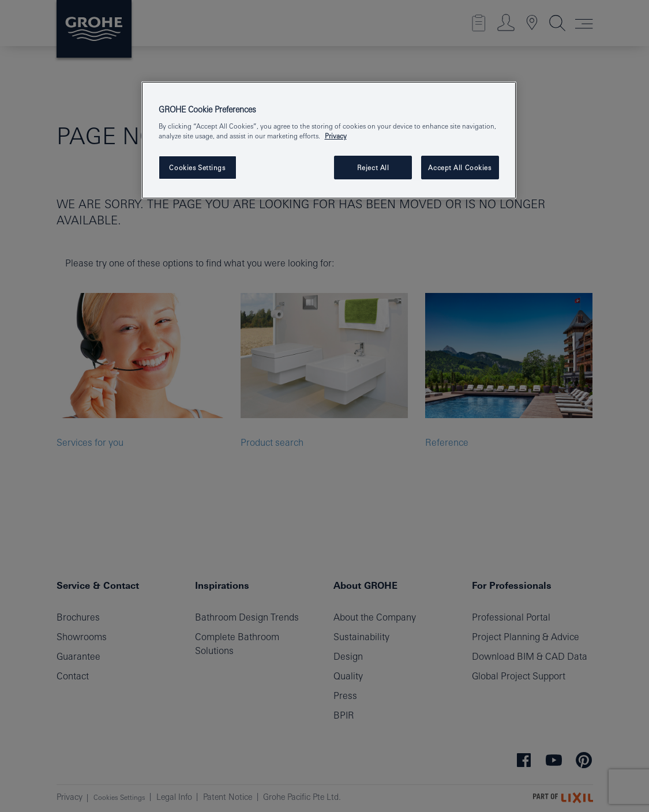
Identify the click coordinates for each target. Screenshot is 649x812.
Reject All (373, 168)
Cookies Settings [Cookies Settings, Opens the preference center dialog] (197, 168)
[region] (329, 140)
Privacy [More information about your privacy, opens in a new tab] (336, 136)
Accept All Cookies (459, 168)
